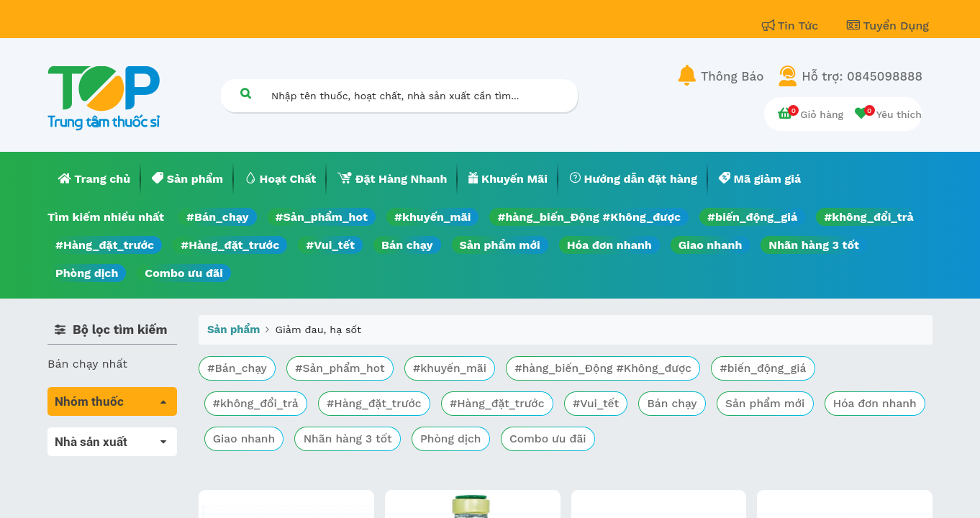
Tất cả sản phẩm (94, 436)
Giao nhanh (711, 245)
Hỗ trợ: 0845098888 (862, 76)
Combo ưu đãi (184, 273)
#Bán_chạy (218, 217)
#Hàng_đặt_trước (105, 245)
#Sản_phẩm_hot (322, 217)
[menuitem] (94, 179)
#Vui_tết (330, 245)
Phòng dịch (87, 273)
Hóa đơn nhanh (609, 245)
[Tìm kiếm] (245, 93)
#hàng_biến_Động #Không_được (589, 217)
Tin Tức (792, 26)
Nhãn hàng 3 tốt (814, 245)
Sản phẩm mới (500, 245)
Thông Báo (732, 76)
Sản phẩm (233, 330)
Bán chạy (407, 245)
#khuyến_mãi (432, 217)
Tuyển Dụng (888, 26)
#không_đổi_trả (869, 217)
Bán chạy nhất (87, 364)
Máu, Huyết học (91, 456)
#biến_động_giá (752, 217)
